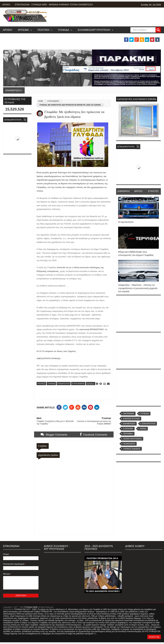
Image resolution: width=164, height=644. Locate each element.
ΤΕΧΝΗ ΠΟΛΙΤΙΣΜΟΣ (132, 439)
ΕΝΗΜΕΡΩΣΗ (129, 424)
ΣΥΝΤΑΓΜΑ (128, 429)
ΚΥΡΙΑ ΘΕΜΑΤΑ (53, 101)
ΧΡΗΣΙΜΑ (23, 30)
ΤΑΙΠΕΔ (143, 429)
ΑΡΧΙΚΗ (6, 4)
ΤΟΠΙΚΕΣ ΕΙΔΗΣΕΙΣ (132, 449)
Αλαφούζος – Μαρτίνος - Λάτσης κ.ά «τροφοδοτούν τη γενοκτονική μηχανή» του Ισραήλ (138, 288)
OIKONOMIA (129, 414)
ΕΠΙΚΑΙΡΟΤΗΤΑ (64, 384)
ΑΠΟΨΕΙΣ (41, 384)
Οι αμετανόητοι (126, 222)
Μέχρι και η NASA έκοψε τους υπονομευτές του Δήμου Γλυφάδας (136, 253)
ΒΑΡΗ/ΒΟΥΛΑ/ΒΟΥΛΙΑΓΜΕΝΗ (136, 36)
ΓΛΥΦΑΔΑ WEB (31, 607)
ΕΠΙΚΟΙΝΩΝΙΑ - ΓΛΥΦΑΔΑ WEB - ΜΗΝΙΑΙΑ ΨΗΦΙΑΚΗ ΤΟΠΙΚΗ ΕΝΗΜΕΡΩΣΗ (54, 4)
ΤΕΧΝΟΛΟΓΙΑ (129, 444)
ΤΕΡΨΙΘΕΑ (128, 434)
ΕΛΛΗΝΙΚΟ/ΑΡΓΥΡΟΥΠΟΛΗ (94, 30)
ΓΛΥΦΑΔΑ (64, 30)
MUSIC (6, 43)
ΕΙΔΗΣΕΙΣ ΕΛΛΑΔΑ (131, 419)
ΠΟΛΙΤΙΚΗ (43, 30)
